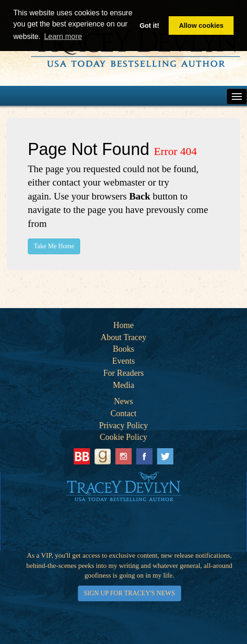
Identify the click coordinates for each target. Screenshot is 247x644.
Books (123, 349)
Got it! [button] (149, 26)
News (123, 401)
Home (124, 325)
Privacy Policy (124, 425)
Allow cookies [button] (201, 26)
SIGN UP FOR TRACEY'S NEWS (130, 593)
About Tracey (123, 337)
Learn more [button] (63, 36)
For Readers (123, 373)
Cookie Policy (123, 437)
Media (124, 385)
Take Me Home (54, 246)
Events (123, 361)
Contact (124, 413)
